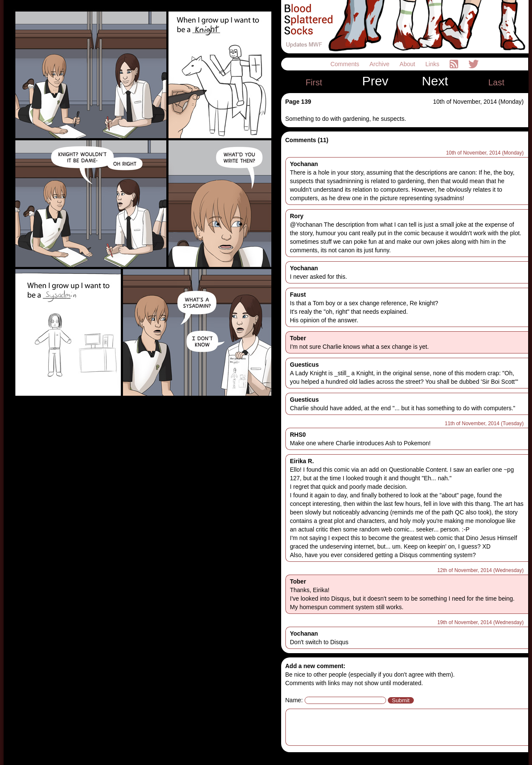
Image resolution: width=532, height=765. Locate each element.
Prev (375, 81)
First (314, 82)
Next (435, 81)
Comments (346, 64)
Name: (294, 700)
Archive (380, 64)
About (408, 64)
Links (433, 64)
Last (496, 82)
